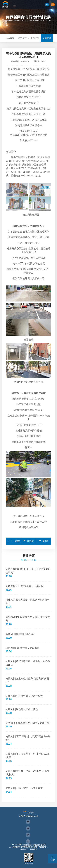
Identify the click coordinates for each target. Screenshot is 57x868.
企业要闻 (10, 38)
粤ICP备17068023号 (39, 847)
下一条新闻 (43, 541)
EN (47, 4)
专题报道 (47, 38)
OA (28, 835)
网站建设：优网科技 (29, 849)
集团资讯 (35, 38)
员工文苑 (22, 38)
